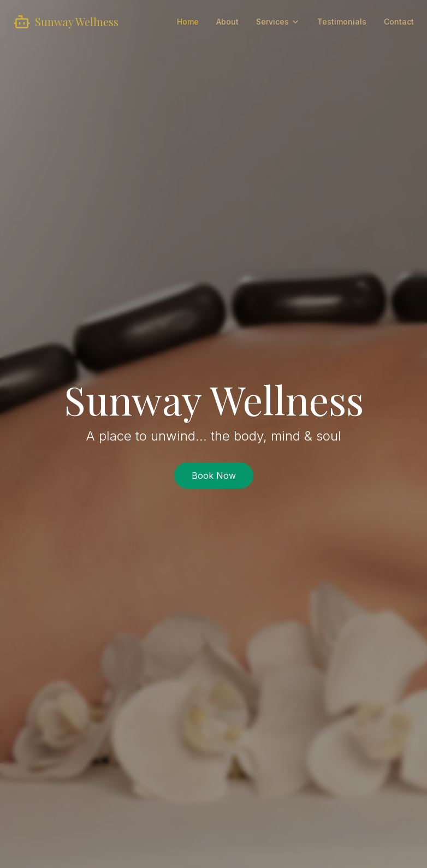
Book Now (214, 475)
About (227, 22)
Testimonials (342, 22)
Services (278, 22)
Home (188, 22)
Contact (399, 22)
